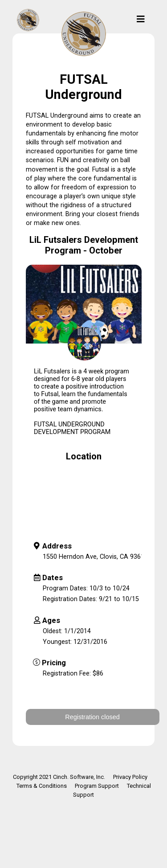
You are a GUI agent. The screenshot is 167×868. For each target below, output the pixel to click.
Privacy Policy (130, 777)
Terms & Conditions (42, 786)
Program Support (97, 786)
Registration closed (92, 717)
